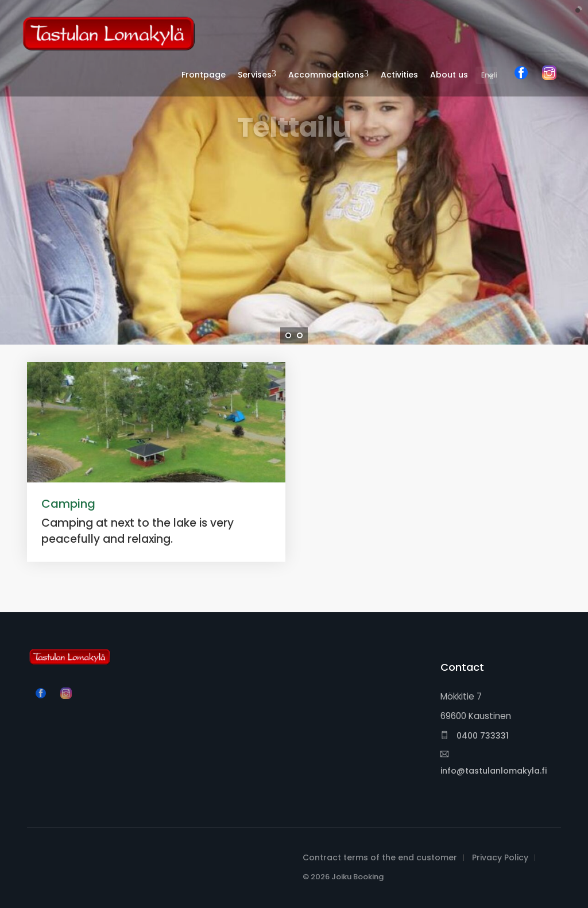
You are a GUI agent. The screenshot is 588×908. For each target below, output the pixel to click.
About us (449, 75)
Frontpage (204, 75)
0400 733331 (475, 736)
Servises (255, 75)
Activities (399, 75)
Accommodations (326, 75)
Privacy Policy (500, 857)
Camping (68, 504)
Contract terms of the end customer (380, 857)
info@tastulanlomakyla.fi (494, 763)
